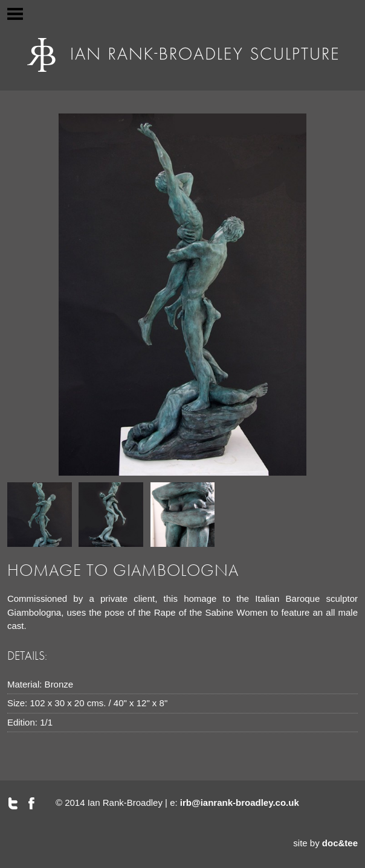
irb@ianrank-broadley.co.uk (240, 803)
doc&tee (340, 843)
